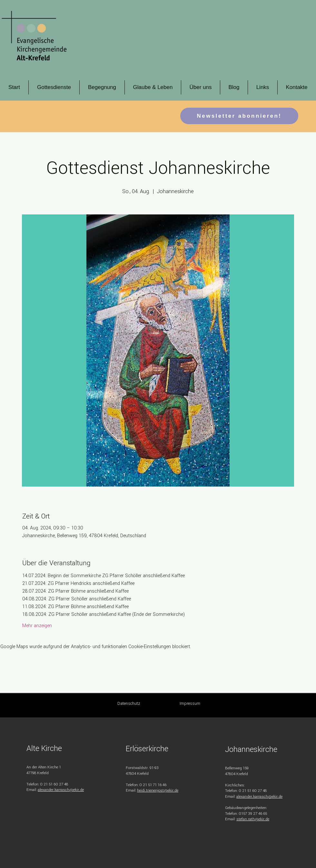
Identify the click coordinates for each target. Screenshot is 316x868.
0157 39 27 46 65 (253, 814)
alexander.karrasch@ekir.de (61, 790)
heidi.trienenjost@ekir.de (158, 790)
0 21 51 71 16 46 (153, 785)
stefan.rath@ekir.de (253, 819)
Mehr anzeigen (37, 626)
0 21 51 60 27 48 (54, 784)
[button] (54, 87)
